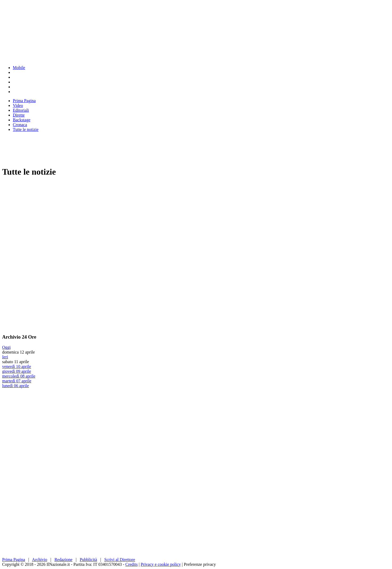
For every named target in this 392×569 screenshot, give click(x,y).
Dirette (19, 115)
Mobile (19, 68)
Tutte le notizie (26, 129)
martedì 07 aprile (17, 381)
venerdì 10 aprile (17, 366)
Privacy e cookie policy (161, 564)
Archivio (40, 560)
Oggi (6, 347)
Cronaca (20, 125)
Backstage (22, 120)
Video (18, 105)
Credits (131, 564)
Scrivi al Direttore (120, 560)
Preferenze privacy (200, 564)
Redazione (63, 560)
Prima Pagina (24, 101)
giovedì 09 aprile (17, 371)
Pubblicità (88, 560)
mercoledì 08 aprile (19, 376)
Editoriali (21, 110)
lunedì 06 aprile (15, 386)
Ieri (5, 357)
